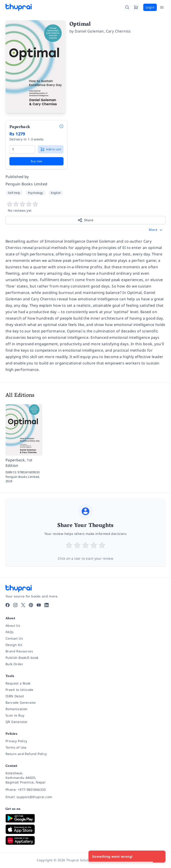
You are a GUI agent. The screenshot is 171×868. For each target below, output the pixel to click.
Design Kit (14, 645)
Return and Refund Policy (26, 754)
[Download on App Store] (85, 829)
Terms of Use (16, 747)
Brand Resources (19, 651)
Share (86, 220)
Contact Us (14, 638)
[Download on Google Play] (85, 818)
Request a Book (18, 683)
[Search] (127, 7)
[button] (156, 230)
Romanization (17, 709)
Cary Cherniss (118, 31)
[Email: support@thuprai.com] (85, 797)
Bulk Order (14, 664)
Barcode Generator (21, 702)
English (56, 193)
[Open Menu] (162, 7)
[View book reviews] (85, 207)
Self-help (14, 193)
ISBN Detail (15, 696)
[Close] (160, 857)
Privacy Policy (16, 741)
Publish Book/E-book (22, 658)
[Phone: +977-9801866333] (85, 790)
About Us (13, 626)
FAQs (10, 632)
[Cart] (136, 7)
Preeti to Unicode (19, 690)
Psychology (36, 193)
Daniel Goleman (89, 31)
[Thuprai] (19, 7)
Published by (17, 177)
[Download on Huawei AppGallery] (85, 840)
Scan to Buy (15, 715)
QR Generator (17, 722)
